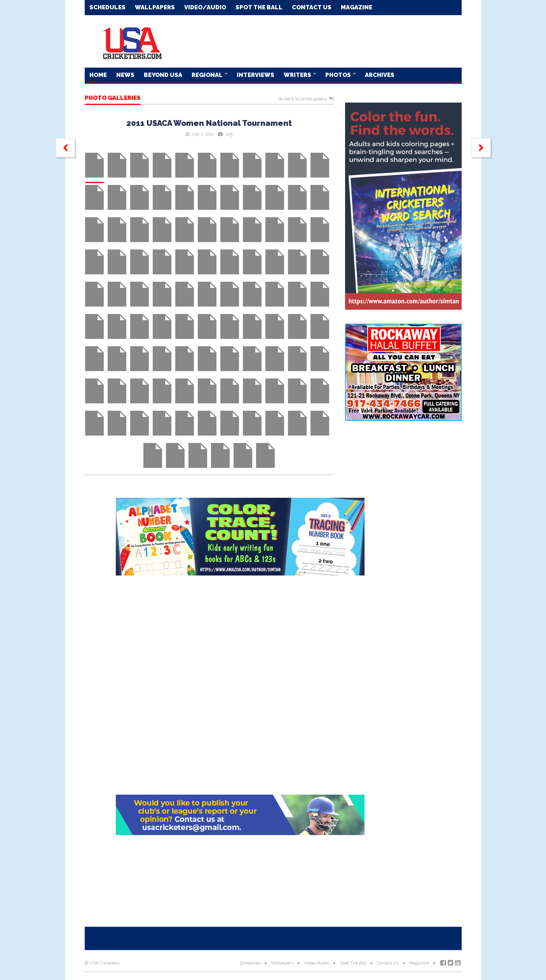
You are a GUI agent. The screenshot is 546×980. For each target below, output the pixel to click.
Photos (339, 75)
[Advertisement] (320, 41)
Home (98, 75)
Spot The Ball (259, 7)
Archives (380, 75)
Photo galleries (113, 98)
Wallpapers (155, 7)
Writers (298, 75)
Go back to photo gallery (303, 99)
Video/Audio (205, 7)
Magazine (357, 7)
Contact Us (312, 7)
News (125, 75)
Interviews (256, 75)
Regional (208, 75)
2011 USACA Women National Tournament (209, 123)
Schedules (107, 7)
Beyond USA (163, 75)
